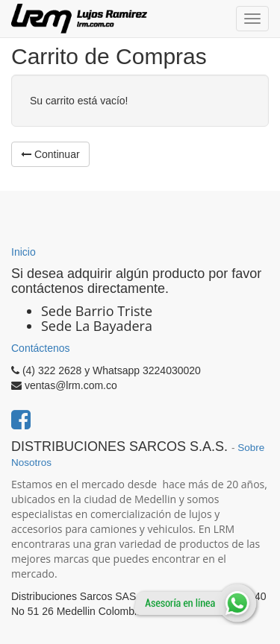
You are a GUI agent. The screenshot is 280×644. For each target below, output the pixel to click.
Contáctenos (41, 348)
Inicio (24, 252)
